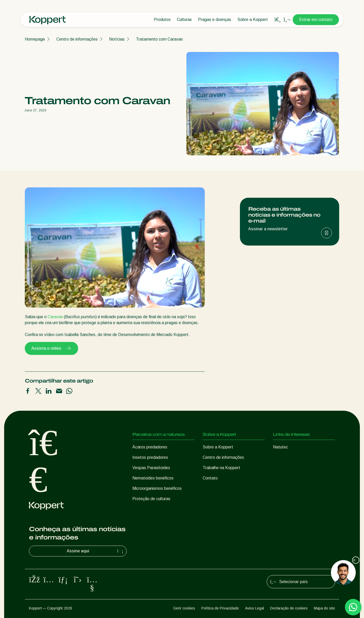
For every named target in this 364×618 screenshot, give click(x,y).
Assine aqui (96, 551)
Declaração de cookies (289, 608)
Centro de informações (77, 39)
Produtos (162, 20)
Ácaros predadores (150, 447)
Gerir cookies (184, 608)
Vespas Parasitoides (151, 468)
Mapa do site (324, 608)
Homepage (35, 39)
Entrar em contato (316, 20)
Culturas (184, 20)
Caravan (55, 317)
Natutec (280, 447)
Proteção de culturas (151, 499)
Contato (210, 478)
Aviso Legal (255, 608)
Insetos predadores (150, 457)
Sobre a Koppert (253, 20)
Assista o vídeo (51, 348)
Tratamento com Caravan (159, 39)
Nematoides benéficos (153, 478)
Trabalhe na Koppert (221, 468)
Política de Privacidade (220, 608)
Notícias (117, 39)
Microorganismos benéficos (157, 488)
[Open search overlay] (278, 20)
